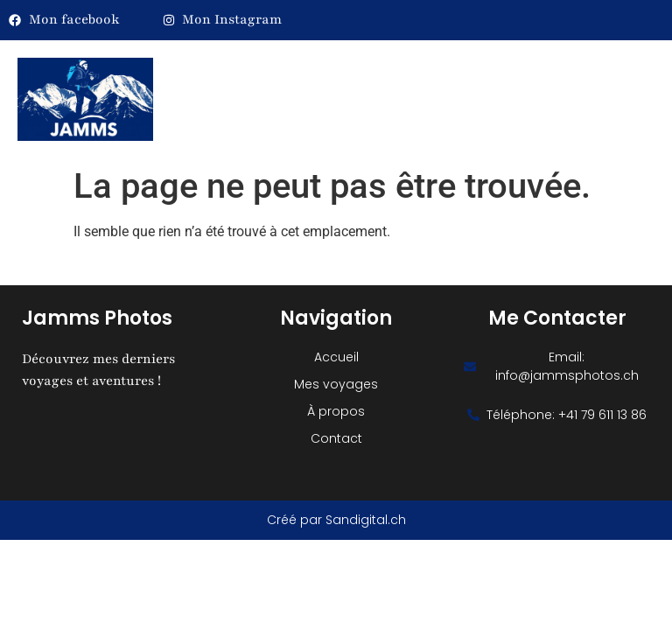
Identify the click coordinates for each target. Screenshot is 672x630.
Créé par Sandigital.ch (336, 520)
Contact (336, 438)
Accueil (336, 357)
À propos (336, 411)
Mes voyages (336, 384)
